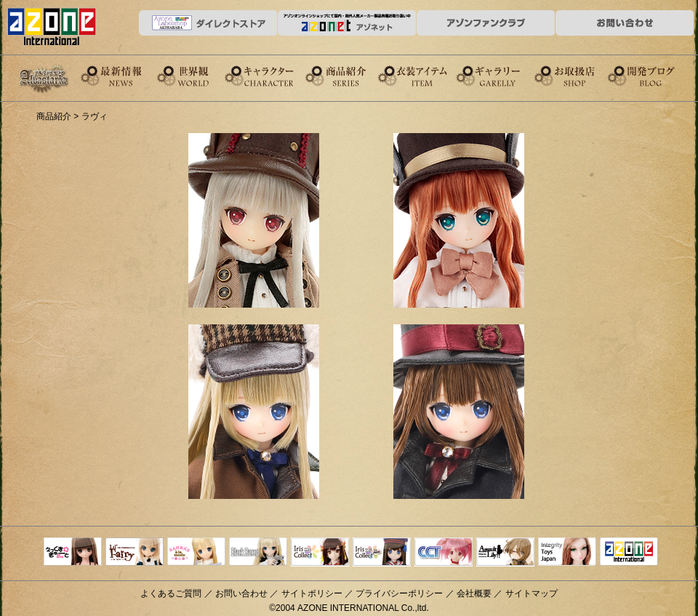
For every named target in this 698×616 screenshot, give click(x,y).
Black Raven (258, 553)
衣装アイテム (427, 75)
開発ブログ (658, 75)
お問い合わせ (241, 593)
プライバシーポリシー (399, 593)
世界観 (196, 75)
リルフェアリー (135, 553)
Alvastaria (47, 79)
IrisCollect (320, 553)
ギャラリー (504, 75)
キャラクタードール (444, 553)
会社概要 (474, 593)
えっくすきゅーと (73, 553)
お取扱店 (581, 75)
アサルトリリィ (505, 553)
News (119, 75)
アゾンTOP (629, 553)
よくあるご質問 (171, 593)
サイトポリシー (312, 593)
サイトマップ (531, 593)
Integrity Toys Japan (567, 553)
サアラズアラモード (196, 553)
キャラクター (273, 75)
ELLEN (382, 553)
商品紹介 (350, 75)
